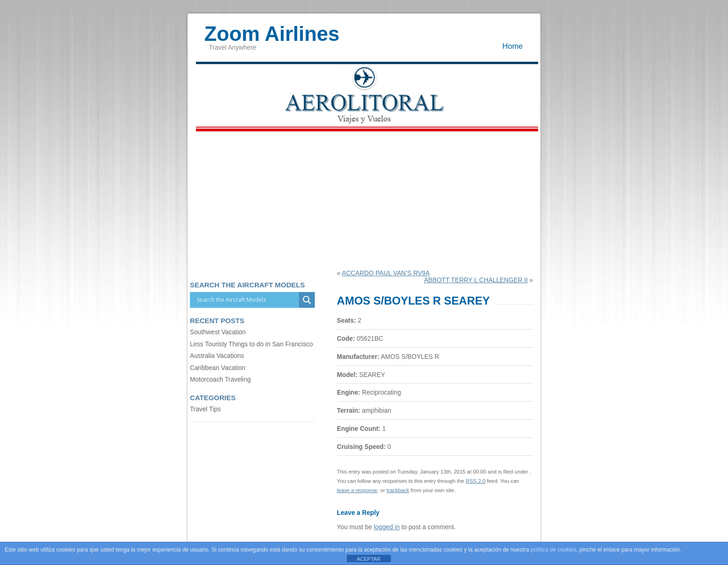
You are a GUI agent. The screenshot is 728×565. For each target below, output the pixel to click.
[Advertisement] (364, 200)
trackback (398, 490)
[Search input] (247, 300)
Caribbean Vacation (218, 368)
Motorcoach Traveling (220, 380)
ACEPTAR (368, 559)
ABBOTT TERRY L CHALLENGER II (476, 280)
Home (513, 46)
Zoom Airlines (272, 29)
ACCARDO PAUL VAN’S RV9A (386, 273)
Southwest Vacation (218, 332)
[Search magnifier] (307, 300)
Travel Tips (205, 409)
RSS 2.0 (476, 481)
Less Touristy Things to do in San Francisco (251, 344)
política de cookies (554, 550)
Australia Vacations (217, 356)
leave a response (357, 490)
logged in (387, 527)
